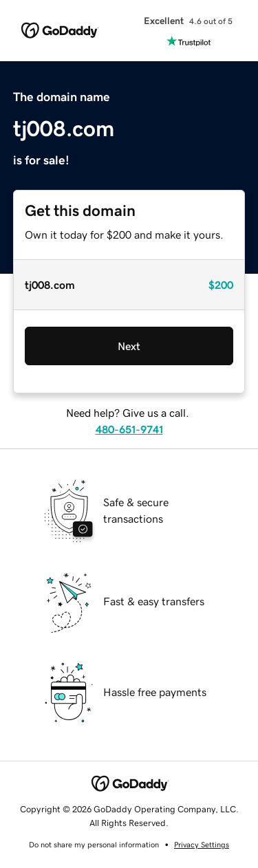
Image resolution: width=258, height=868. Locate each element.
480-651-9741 (129, 429)
